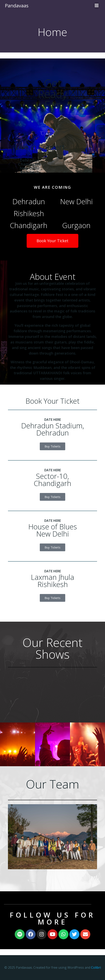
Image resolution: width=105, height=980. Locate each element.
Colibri (96, 967)
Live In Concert (40, 147)
